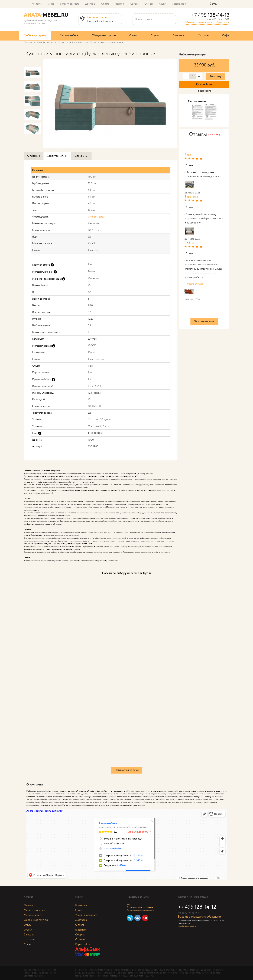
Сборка (134, 4)
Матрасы (203, 36)
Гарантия (120, 4)
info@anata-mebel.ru (187, 926)
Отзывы (149, 4)
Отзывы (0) (81, 156)
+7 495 (210, 15)
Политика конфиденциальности (140, 910)
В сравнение (204, 91)
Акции (162, 4)
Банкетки (178, 36)
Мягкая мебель (69, 36)
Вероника (191, 197)
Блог (129, 905)
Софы (226, 36)
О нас (51, 4)
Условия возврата (70, 4)
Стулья (155, 36)
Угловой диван (97, 217)
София (189, 243)
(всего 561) (214, 135)
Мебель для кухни (35, 36)
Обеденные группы (104, 36)
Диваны (29, 905)
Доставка (90, 4)
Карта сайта (82, 944)
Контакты (37, 4)
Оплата (105, 4)
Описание (34, 156)
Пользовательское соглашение (140, 907)
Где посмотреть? (97, 17)
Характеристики (57, 156)
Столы (133, 36)
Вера (188, 155)
